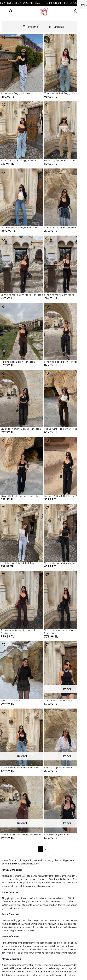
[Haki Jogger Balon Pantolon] (22, 332)
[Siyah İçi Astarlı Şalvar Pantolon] (22, 399)
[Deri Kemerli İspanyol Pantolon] (22, 197)
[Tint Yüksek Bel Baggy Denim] (65, 63)
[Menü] (4, 11)
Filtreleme (30, 27)
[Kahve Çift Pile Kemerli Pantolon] (65, 399)
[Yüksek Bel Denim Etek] (65, 670)
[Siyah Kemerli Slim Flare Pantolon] (65, 264)
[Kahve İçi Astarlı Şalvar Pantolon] (22, 804)
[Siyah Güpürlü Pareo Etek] (65, 197)
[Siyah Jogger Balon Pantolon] (65, 332)
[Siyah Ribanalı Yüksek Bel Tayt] (65, 533)
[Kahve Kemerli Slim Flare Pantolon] (22, 264)
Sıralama (57, 27)
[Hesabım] (75, 11)
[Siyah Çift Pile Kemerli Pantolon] (22, 466)
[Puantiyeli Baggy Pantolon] (22, 63)
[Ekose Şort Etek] (22, 670)
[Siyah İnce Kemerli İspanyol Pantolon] (65, 600)
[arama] (11, 11)
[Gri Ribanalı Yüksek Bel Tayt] (22, 533)
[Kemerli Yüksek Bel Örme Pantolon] (65, 466)
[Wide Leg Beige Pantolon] (65, 130)
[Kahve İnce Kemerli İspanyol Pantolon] (22, 600)
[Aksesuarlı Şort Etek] (65, 804)
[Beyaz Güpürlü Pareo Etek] (65, 737)
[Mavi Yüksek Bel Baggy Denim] (22, 130)
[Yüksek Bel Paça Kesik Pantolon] (22, 737)
